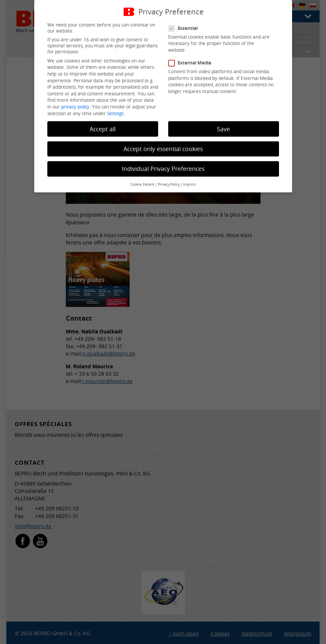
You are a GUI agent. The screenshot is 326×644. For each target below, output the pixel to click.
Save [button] (223, 129)
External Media (193, 63)
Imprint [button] (189, 184)
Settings (115, 113)
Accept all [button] (103, 129)
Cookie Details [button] (142, 184)
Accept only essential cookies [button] (163, 149)
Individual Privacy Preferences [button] (163, 169)
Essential (186, 28)
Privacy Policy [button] (169, 184)
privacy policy (75, 107)
